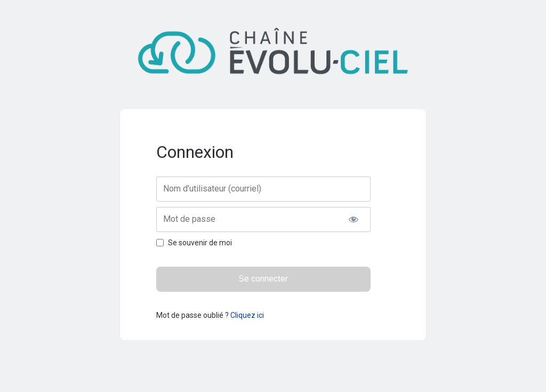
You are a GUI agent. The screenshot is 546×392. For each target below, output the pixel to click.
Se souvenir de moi (200, 243)
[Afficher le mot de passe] (353, 219)
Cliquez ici (247, 315)
